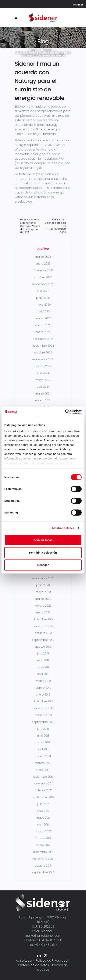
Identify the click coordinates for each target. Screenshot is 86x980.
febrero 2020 (43, 606)
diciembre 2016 (43, 852)
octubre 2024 (43, 353)
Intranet (78, 5)
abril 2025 (43, 311)
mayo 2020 (43, 592)
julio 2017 (43, 804)
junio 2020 (43, 585)
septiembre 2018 (43, 722)
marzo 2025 (43, 318)
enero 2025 (43, 332)
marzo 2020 (43, 599)
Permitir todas (43, 540)
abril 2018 (43, 749)
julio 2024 (43, 373)
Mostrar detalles (63, 528)
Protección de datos (34, 965)
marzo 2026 (43, 257)
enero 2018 (43, 770)
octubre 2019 (43, 633)
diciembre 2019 (43, 619)
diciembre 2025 (43, 270)
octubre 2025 (43, 277)
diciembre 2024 (43, 339)
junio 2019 (43, 660)
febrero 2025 (43, 325)
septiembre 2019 (43, 640)
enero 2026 (43, 264)
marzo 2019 (43, 681)
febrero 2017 (43, 838)
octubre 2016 (43, 866)
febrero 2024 (43, 400)
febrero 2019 (43, 688)
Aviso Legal (24, 961)
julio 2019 (43, 654)
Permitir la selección (43, 553)
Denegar (43, 565)
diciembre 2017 (43, 777)
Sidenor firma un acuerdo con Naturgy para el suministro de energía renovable (39, 81)
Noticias (46, 50)
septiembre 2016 (43, 872)
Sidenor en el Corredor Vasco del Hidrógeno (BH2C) (32, 226)
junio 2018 (43, 736)
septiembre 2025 (43, 284)
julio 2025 (43, 291)
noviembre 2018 (43, 708)
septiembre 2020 (43, 578)
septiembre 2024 (43, 359)
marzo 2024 (43, 394)
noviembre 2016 (43, 859)
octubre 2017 (43, 790)
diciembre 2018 (43, 701)
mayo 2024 (43, 380)
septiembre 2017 (43, 797)
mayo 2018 (43, 742)
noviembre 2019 (43, 626)
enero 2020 (43, 612)
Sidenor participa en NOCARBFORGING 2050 (54, 226)
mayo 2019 (43, 667)
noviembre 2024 (43, 346)
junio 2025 (43, 298)
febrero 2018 (43, 763)
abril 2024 (43, 387)
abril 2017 (43, 825)
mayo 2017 (43, 818)
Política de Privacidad (52, 961)
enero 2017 (43, 845)
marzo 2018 (43, 756)
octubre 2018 (43, 715)
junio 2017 (43, 811)
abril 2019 (43, 674)
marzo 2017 (43, 831)
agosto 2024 (43, 366)
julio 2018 (43, 729)
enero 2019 (43, 695)
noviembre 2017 (43, 784)
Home (33, 50)
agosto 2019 (43, 647)
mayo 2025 (43, 305)
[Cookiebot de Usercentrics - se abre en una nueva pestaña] (65, 412)
